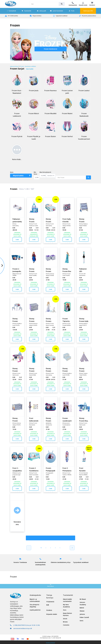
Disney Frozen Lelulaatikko (17, 419)
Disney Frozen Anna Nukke (32, 270)
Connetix (66, 625)
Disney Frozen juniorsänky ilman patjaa (50, 220)
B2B (48, 605)
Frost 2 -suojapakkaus (17, 469)
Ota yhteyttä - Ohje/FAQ (35, 606)
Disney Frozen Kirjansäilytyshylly (84, 220)
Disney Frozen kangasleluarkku (34, 320)
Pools (72, 11)
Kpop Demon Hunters (67, 614)
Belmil (82, 608)
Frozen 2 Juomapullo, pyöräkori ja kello (17, 270)
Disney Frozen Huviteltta (83, 370)
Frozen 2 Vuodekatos (34, 469)
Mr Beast (83, 599)
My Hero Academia (66, 606)
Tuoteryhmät (12, 11)
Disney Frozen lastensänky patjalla (50, 370)
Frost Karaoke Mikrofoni (83, 469)
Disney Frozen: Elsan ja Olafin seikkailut (50, 320)
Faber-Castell (84, 617)
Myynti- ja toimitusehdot (35, 600)
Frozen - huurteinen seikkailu (28, 66)
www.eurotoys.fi (15, 66)
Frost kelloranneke (34, 419)
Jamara (82, 614)
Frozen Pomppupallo (50, 469)
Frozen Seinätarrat (51, 49)
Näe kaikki (30, 69)
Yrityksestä (50, 602)
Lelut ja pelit (42, 11)
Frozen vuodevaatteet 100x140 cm (67, 419)
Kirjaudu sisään (52, 614)
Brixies (65, 622)
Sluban (82, 611)
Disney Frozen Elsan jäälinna (32, 220)
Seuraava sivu (17, 523)
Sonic (82, 621)
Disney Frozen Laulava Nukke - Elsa (34, 370)
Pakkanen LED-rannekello (83, 270)
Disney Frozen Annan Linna (15, 370)
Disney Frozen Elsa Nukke (67, 270)
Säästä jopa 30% (88, 11)
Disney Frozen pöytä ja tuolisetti (16, 320)
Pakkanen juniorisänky (17, 220)
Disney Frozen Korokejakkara (67, 370)
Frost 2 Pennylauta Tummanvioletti (67, 469)
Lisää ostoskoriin (17, 240)
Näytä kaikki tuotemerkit (67, 600)
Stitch (65, 619)
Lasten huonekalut (57, 11)
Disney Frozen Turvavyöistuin (50, 419)
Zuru (65, 610)
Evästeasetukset (50, 643)
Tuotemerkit (27, 11)
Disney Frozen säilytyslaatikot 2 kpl (50, 270)
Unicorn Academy (83, 603)
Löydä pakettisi (35, 610)
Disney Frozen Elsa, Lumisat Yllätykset (84, 419)
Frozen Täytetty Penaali (66, 320)
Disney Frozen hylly (84, 320)
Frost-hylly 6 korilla (67, 220)
